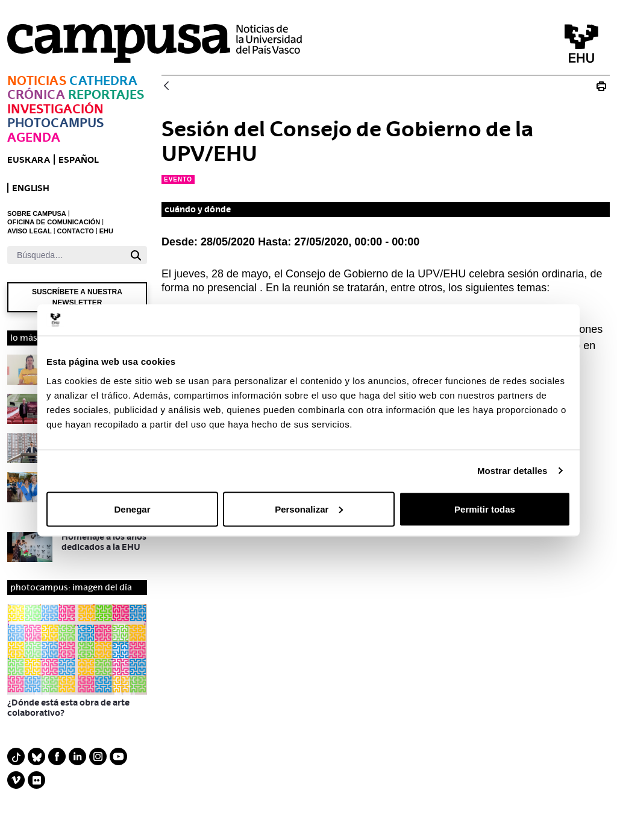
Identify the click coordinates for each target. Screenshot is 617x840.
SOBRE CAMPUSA (37, 213)
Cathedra (103, 81)
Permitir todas (485, 509)
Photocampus (55, 123)
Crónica (36, 94)
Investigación (55, 109)
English (31, 188)
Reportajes (106, 94)
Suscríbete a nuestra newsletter (77, 297)
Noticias (37, 81)
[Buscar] (66, 255)
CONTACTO (76, 231)
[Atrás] (166, 87)
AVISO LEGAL (30, 231)
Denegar (132, 509)
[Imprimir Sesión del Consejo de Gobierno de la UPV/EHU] (601, 86)
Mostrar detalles (512, 471)
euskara (29, 159)
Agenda (34, 137)
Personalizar (309, 509)
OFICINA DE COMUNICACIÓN (54, 222)
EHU (106, 231)
